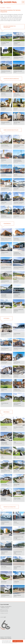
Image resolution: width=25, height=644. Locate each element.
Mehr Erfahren (15, 643)
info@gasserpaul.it (4, 613)
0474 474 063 (5, 610)
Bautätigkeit (3, 8)
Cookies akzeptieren (18, 641)
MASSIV (3, 617)
